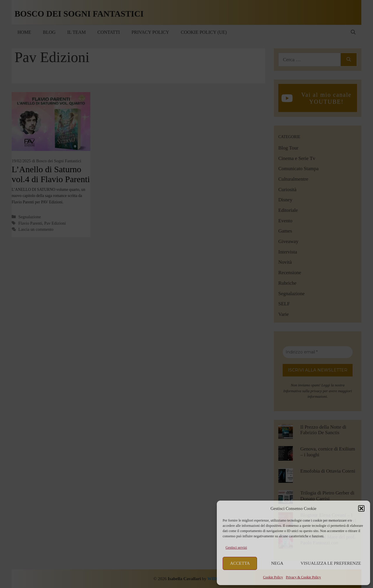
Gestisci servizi (236, 547)
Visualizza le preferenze (331, 563)
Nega (277, 563)
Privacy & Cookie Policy (303, 577)
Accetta (240, 563)
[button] (361, 508)
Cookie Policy (273, 577)
